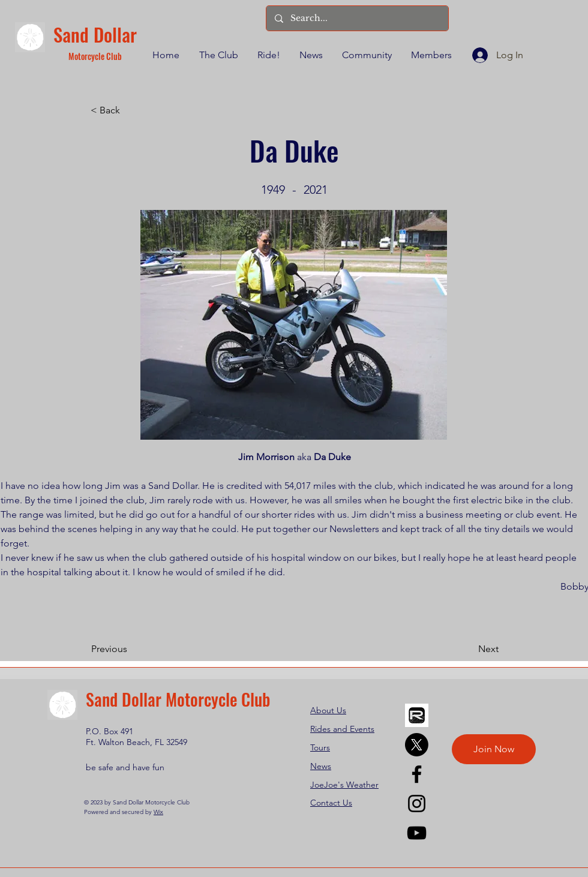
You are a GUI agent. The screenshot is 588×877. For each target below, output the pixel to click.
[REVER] (417, 715)
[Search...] (357, 18)
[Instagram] (417, 804)
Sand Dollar (95, 34)
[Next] (469, 649)
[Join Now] (494, 749)
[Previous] (131, 649)
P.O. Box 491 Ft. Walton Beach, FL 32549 (136, 737)
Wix (158, 812)
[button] (218, 55)
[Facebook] (417, 774)
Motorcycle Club (95, 56)
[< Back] (130, 110)
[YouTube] (417, 833)
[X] (417, 745)
